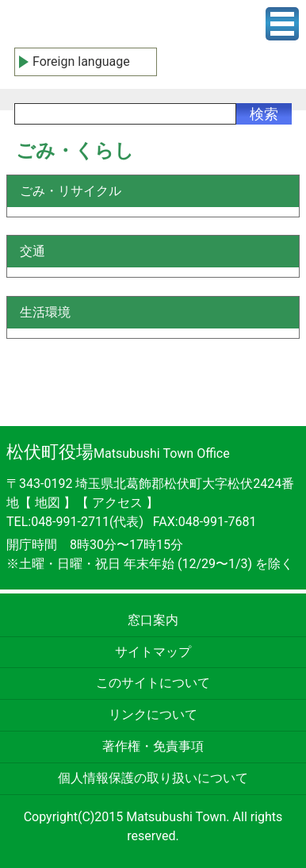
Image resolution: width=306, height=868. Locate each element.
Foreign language (81, 61)
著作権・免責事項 (153, 746)
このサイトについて (153, 683)
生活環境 (45, 312)
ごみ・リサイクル (71, 191)
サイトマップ (153, 652)
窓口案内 (153, 620)
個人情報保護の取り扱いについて (153, 778)
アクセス (119, 503)
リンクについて (153, 714)
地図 (48, 503)
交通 (33, 251)
